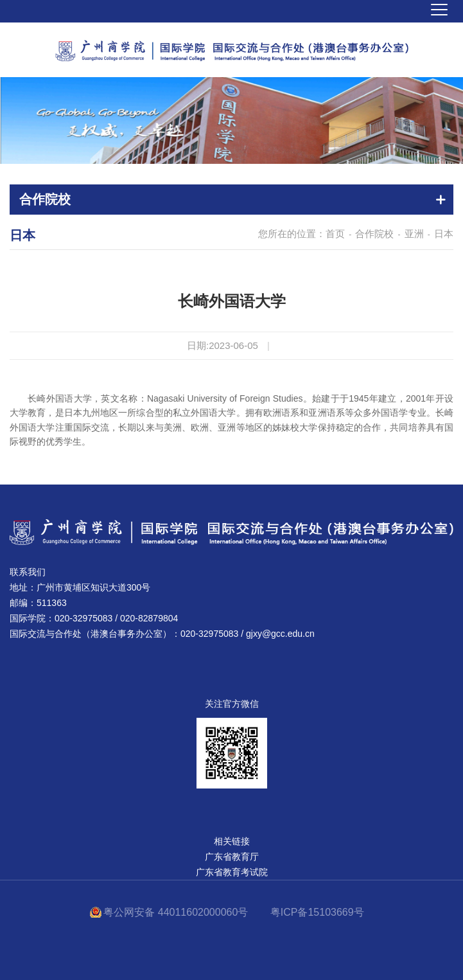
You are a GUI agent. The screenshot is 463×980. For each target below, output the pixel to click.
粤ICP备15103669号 (317, 912)
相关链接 (232, 841)
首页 (335, 234)
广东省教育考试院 (232, 872)
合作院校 (374, 234)
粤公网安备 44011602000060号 (177, 912)
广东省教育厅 (232, 857)
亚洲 (414, 234)
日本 (444, 234)
